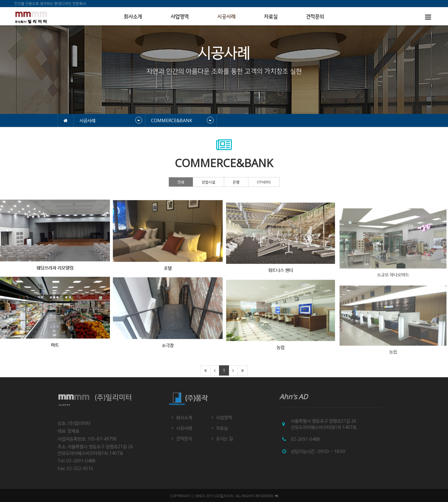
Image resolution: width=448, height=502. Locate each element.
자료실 (271, 17)
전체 (181, 182)
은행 (236, 182)
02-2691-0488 (305, 439)
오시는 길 (224, 439)
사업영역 (180, 17)
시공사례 (226, 17)
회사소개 (133, 17)
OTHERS (264, 182)
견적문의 (315, 17)
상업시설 (208, 182)
